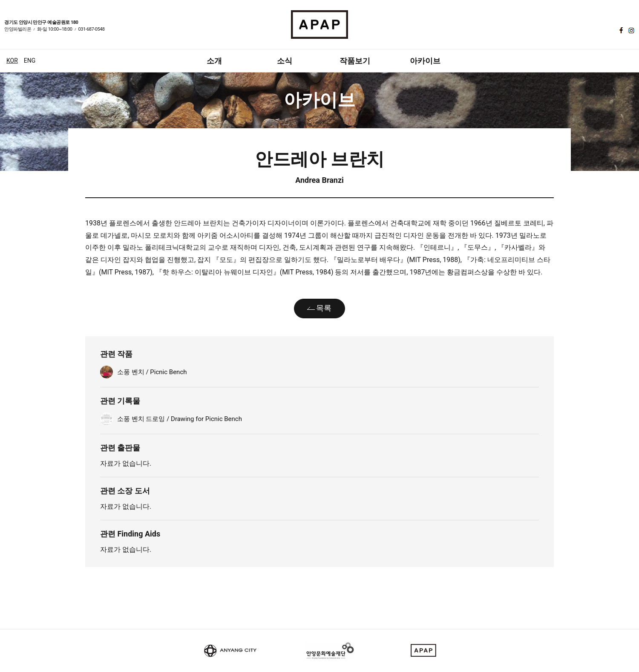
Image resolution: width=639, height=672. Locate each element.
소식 (285, 61)
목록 (324, 308)
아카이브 (425, 61)
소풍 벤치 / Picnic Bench (152, 372)
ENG (30, 61)
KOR (12, 61)
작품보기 (355, 61)
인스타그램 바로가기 (630, 30)
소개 (214, 61)
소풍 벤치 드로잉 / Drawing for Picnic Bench (180, 419)
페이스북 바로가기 (620, 30)
